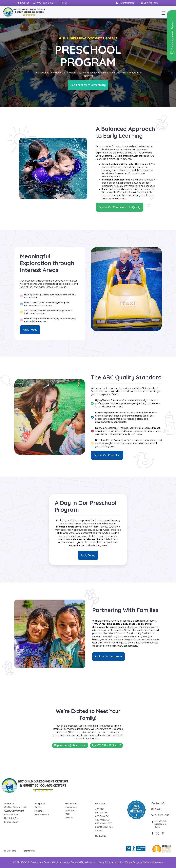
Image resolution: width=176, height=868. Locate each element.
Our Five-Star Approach (15, 807)
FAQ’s (68, 814)
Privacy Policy (104, 862)
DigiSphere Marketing (153, 862)
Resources (71, 803)
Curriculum (70, 810)
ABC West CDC (102, 820)
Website (129, 862)
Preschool (39, 811)
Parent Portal (29, 851)
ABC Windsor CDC (104, 823)
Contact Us (101, 836)
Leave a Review (11, 822)
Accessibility (117, 862)
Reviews (69, 818)
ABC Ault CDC (102, 813)
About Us (9, 803)
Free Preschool (42, 814)
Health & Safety (12, 818)
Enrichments (71, 807)
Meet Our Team (11, 814)
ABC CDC (100, 809)
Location (100, 803)
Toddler (38, 807)
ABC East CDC (102, 816)
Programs (40, 803)
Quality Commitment (14, 811)
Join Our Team (9, 851)
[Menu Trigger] (163, 13)
